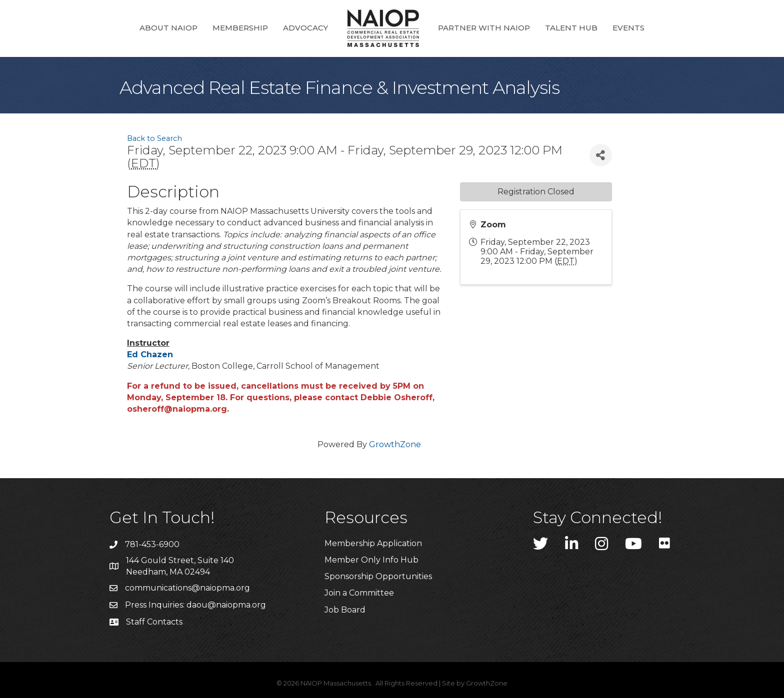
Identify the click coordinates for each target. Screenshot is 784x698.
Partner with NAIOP (484, 28)
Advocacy (305, 28)
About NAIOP (168, 28)
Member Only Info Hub (371, 560)
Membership (240, 28)
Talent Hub (571, 28)
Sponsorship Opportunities (378, 576)
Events (628, 28)
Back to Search (154, 138)
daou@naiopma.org (226, 605)
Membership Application (373, 543)
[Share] (601, 155)
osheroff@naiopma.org (177, 409)
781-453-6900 (152, 544)
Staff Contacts (154, 622)
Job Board (345, 610)
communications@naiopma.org (187, 588)
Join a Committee (359, 593)
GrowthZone (395, 444)
